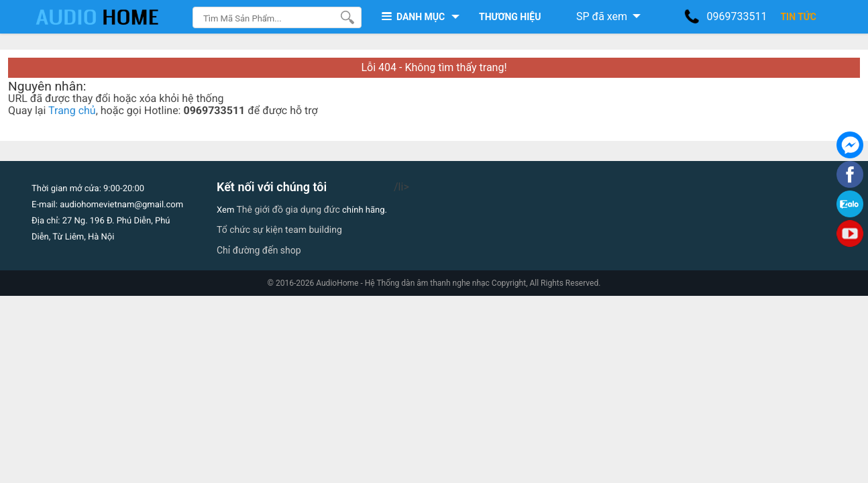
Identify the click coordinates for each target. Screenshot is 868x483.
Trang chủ (72, 110)
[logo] (110, 17)
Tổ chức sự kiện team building (279, 230)
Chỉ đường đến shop (259, 250)
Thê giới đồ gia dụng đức (288, 210)
